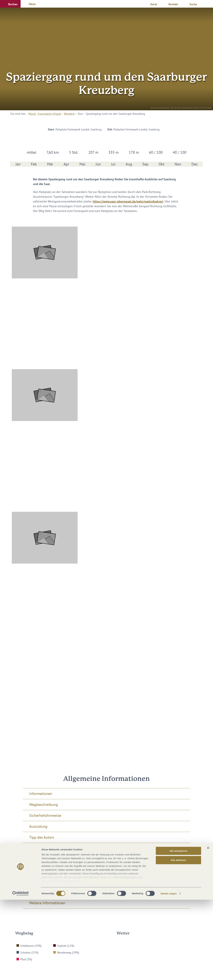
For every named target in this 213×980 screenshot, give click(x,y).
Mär (50, 164)
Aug (129, 164)
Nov (178, 164)
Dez (195, 164)
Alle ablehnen (178, 940)
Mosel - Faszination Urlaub (45, 114)
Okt (161, 164)
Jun (98, 164)
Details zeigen (169, 974)
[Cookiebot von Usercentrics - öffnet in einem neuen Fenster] (21, 974)
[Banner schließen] (208, 928)
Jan (18, 164)
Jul (113, 164)
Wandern (69, 114)
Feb (34, 164)
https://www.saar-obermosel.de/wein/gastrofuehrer (128, 201)
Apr (66, 164)
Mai (82, 164)
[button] (10, 4)
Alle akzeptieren (178, 931)
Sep (145, 164)
